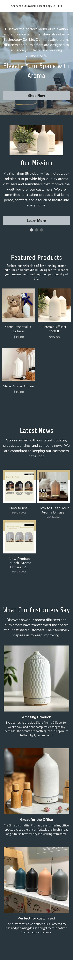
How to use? (19, 508)
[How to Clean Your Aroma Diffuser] (54, 486)
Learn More (36, 220)
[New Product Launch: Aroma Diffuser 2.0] (19, 537)
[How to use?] (19, 486)
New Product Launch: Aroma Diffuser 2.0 (19, 563)
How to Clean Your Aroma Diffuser (54, 510)
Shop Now (36, 95)
